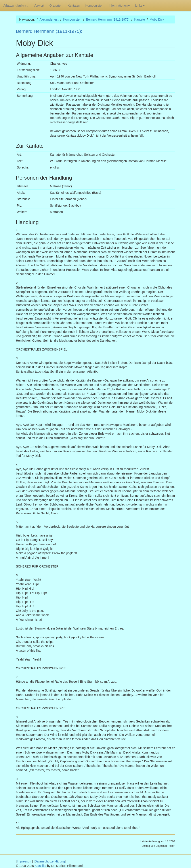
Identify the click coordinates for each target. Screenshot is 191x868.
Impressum (24, 861)
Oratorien (56, 6)
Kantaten (74, 6)
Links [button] (140, 6)
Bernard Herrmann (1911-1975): (49, 31)
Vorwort (39, 6)
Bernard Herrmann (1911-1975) (108, 19)
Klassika (40, 866)
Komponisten (94, 6)
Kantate (139, 19)
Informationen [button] (119, 6)
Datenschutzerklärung (50, 861)
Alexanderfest (15, 6)
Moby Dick (157, 19)
